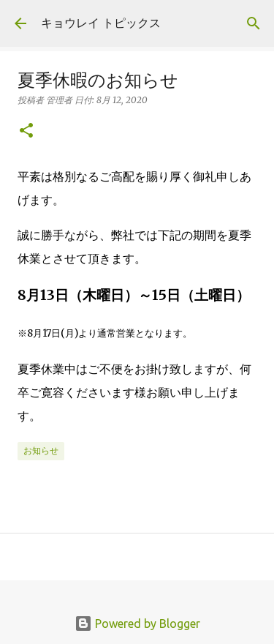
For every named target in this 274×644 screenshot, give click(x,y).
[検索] (254, 23)
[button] (26, 131)
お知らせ (41, 450)
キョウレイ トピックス (101, 23)
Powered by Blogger (137, 624)
